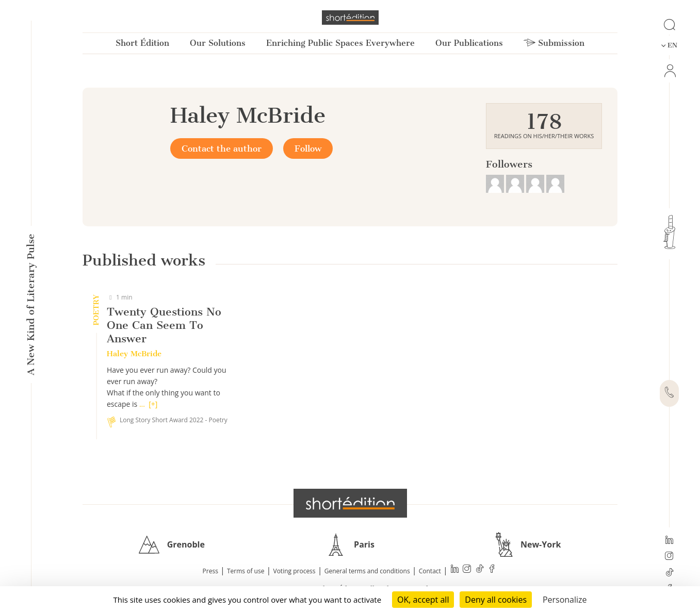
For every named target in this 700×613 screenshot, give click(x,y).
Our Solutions (218, 43)
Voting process (295, 571)
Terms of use (246, 571)
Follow (308, 148)
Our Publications (469, 43)
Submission (554, 43)
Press (210, 571)
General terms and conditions (367, 571)
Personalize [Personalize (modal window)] (565, 600)
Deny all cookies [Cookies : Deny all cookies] (496, 600)
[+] (153, 404)
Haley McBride (134, 354)
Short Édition (142, 43)
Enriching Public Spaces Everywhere (340, 43)
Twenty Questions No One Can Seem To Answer (164, 325)
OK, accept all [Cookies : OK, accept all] (423, 600)
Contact (430, 571)
